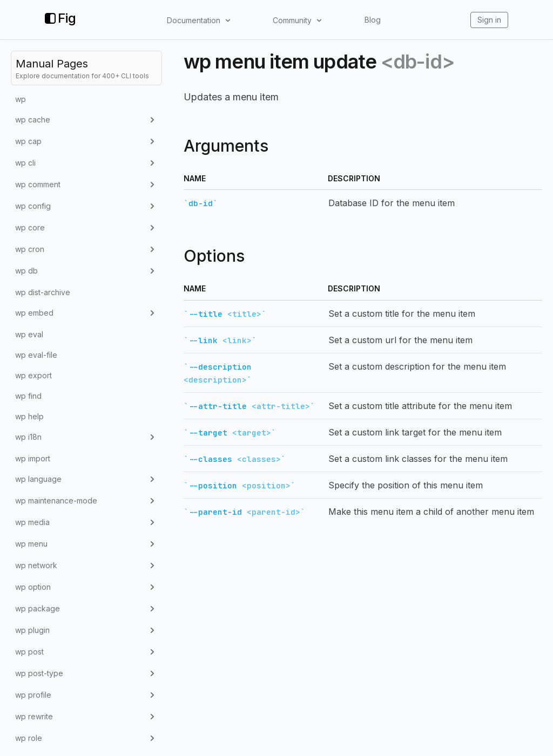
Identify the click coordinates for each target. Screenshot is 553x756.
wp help (29, 416)
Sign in (489, 20)
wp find (28, 396)
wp (21, 99)
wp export (33, 375)
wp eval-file (36, 355)
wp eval (29, 334)
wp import (33, 458)
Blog (373, 20)
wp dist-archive (43, 292)
